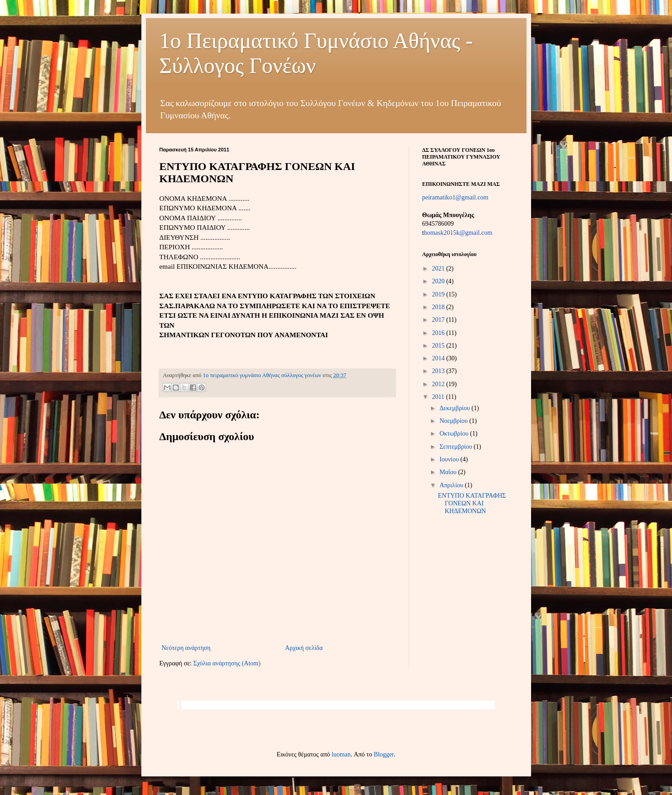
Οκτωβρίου (455, 434)
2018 (439, 307)
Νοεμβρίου (454, 421)
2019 (439, 294)
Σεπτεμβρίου (457, 447)
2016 (439, 333)
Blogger (384, 754)
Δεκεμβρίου (456, 408)
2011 (439, 397)
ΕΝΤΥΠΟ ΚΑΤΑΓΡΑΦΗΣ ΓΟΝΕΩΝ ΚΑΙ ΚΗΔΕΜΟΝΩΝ (472, 503)
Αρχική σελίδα (304, 648)
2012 (439, 384)
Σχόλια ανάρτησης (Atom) (227, 663)
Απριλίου (452, 485)
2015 (439, 346)
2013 (439, 371)
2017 (439, 320)
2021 (439, 269)
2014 (439, 358)
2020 (439, 281)
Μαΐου (449, 472)
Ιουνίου (450, 459)
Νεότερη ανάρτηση (186, 648)
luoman (341, 754)
